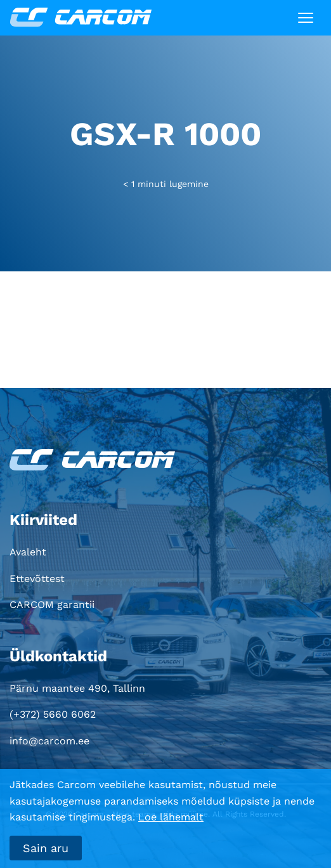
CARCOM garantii (52, 605)
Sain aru (46, 848)
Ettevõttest (37, 579)
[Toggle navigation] (306, 18)
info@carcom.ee (49, 741)
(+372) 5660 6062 (53, 714)
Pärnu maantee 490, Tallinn (77, 688)
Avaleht (28, 552)
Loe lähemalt (171, 817)
